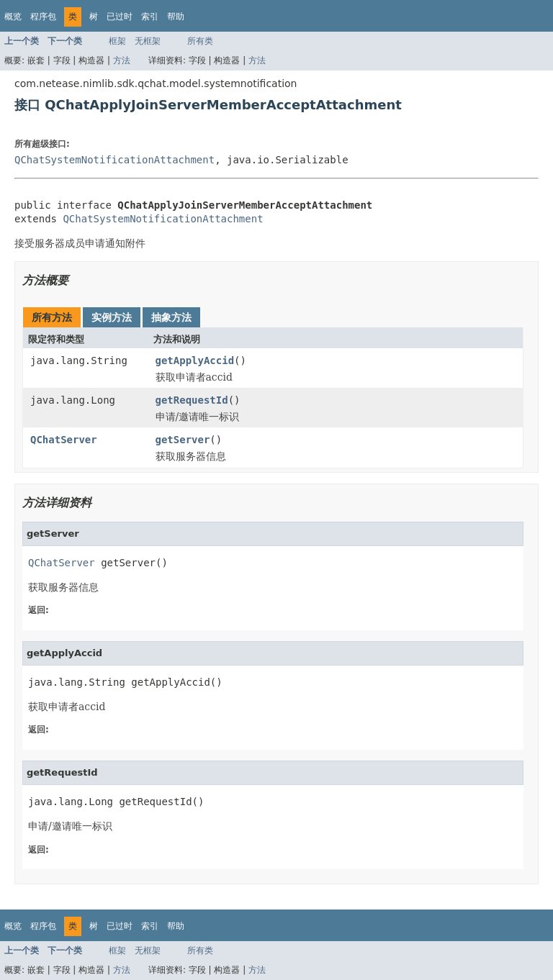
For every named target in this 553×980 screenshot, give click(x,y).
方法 (122, 60)
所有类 (200, 41)
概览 (13, 17)
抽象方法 (171, 317)
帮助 (176, 17)
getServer (183, 440)
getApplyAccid (195, 360)
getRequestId (192, 400)
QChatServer (64, 440)
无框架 (148, 41)
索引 (150, 17)
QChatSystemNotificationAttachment (114, 160)
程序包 (43, 17)
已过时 (120, 17)
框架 (117, 41)
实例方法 (112, 317)
